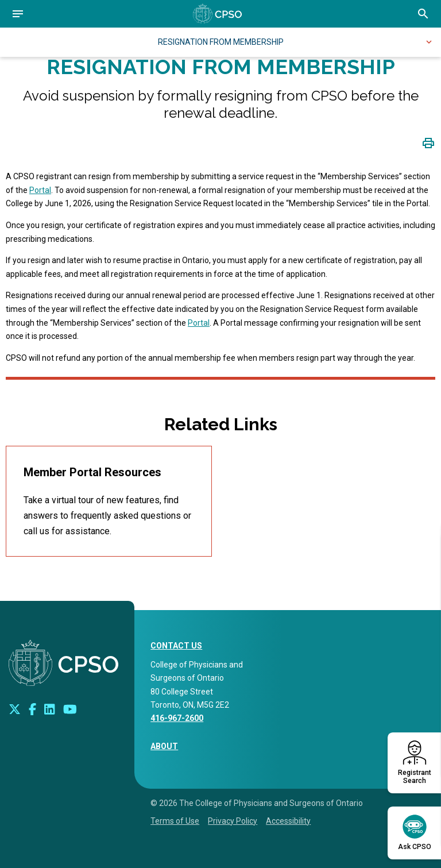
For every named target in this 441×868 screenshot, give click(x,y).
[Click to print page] (428, 143)
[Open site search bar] (423, 14)
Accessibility (288, 821)
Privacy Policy (233, 821)
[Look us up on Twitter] (15, 709)
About (164, 746)
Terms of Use (175, 821)
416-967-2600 (177, 718)
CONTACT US (176, 646)
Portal (40, 190)
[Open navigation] (18, 14)
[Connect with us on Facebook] (32, 709)
